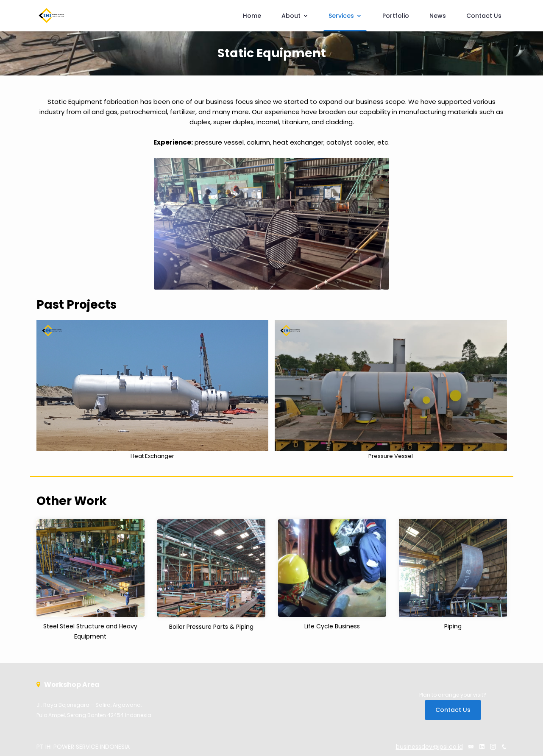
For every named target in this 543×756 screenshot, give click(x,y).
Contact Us (484, 16)
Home (252, 16)
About (295, 16)
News (438, 16)
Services (345, 16)
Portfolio (396, 16)
